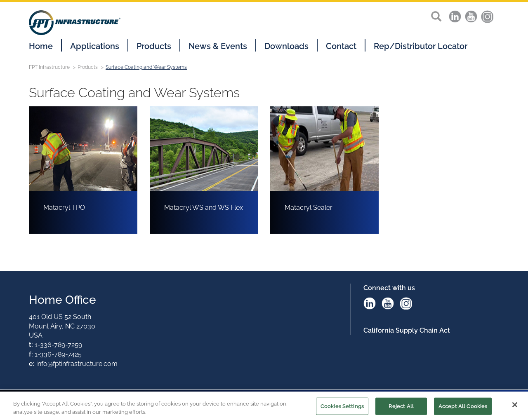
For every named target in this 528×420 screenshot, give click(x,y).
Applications (95, 46)
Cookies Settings (342, 407)
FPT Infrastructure (49, 67)
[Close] (515, 406)
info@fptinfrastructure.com (77, 364)
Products (154, 46)
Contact (341, 46)
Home (41, 46)
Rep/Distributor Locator (421, 46)
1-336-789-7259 (58, 345)
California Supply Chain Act (407, 330)
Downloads (286, 46)
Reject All (401, 407)
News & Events (218, 46)
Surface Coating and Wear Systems (146, 67)
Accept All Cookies (463, 407)
